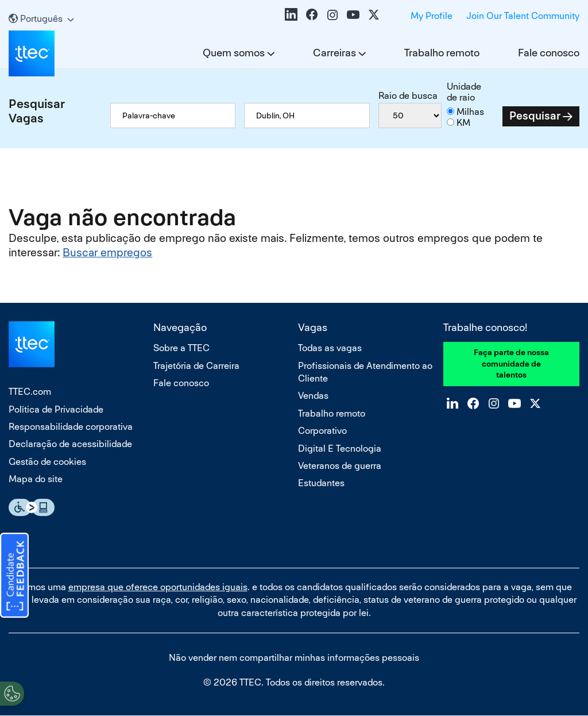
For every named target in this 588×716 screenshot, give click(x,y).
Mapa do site (36, 479)
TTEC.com (30, 392)
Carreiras (334, 53)
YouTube (353, 14)
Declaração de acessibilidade (70, 444)
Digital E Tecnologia (340, 449)
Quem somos (234, 53)
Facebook (312, 14)
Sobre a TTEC (181, 348)
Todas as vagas (330, 348)
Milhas (470, 112)
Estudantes (321, 483)
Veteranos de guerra (340, 466)
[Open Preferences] (12, 692)
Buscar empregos (107, 253)
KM (463, 123)
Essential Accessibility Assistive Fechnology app (32, 507)
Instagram (332, 14)
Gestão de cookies (47, 462)
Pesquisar (535, 116)
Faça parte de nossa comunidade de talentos (511, 363)
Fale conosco (549, 53)
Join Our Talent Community (523, 16)
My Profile (432, 16)
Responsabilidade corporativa (71, 427)
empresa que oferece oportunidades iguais (158, 587)
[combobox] (307, 116)
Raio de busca (408, 96)
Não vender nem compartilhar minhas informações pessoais (294, 658)
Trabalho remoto (442, 53)
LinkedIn (291, 14)
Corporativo (322, 431)
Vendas (313, 396)
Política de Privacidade (56, 409)
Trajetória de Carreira (196, 366)
